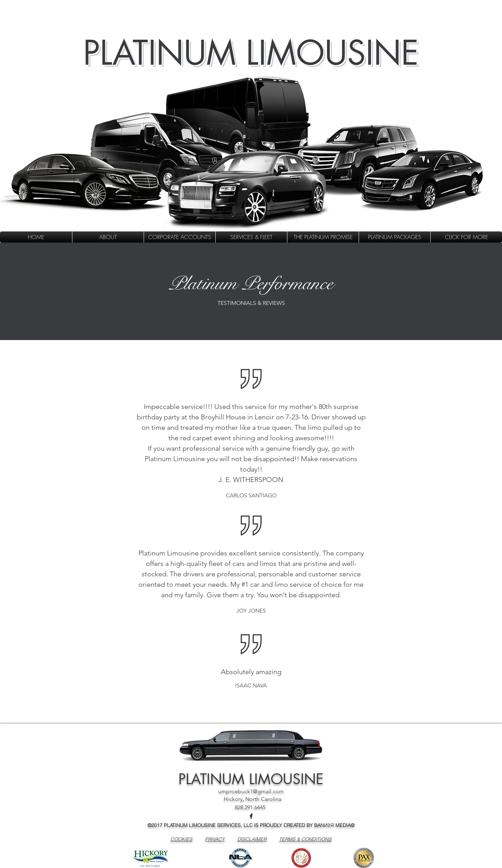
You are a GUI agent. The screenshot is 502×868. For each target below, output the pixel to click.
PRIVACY (215, 839)
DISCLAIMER (252, 839)
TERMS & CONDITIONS (305, 839)
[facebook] (251, 816)
